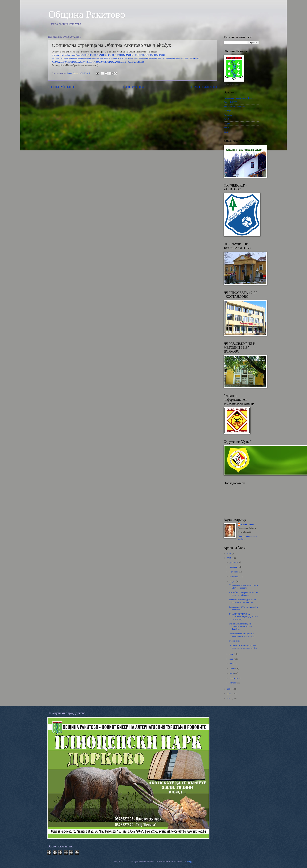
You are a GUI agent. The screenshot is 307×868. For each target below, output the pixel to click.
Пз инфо (227, 111)
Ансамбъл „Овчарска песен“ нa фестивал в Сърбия (243, 594)
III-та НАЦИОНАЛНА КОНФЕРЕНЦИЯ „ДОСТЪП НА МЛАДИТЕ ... (243, 617)
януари (233, 683)
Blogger (191, 861)
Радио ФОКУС (231, 102)
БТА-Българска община (234, 106)
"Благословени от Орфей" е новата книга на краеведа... (243, 635)
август (233, 581)
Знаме (226, 128)
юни (232, 659)
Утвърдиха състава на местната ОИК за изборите (243, 586)
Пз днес (227, 123)
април (232, 668)
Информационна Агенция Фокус (239, 98)
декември (234, 562)
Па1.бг (227, 119)
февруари (234, 678)
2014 (229, 689)
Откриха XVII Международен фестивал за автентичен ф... (243, 647)
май (232, 664)
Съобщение (234, 641)
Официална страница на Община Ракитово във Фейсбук (240, 626)
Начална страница (132, 87)
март (232, 673)
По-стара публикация (203, 87)
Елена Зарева (248, 525)
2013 (229, 694)
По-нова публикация (61, 87)
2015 (229, 558)
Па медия (228, 115)
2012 (229, 699)
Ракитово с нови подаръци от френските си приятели (242, 601)
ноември (234, 567)
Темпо (227, 132)
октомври (234, 572)
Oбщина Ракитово (87, 14)
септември (235, 577)
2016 (229, 553)
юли (232, 654)
